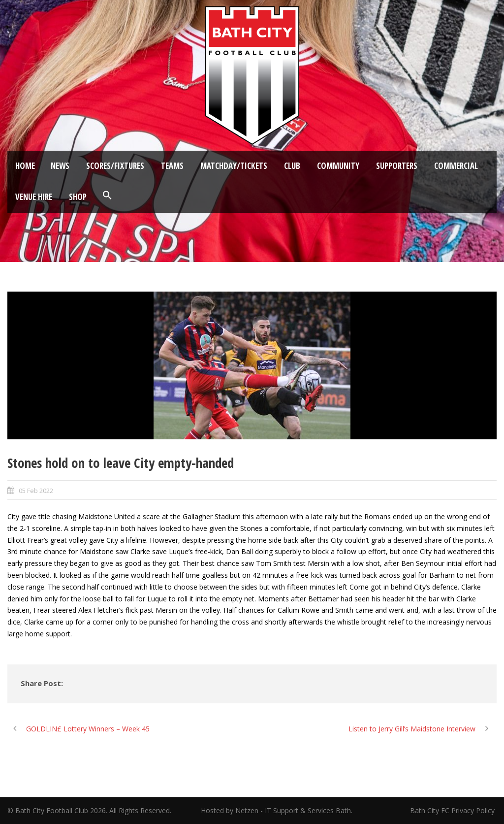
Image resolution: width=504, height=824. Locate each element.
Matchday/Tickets (234, 166)
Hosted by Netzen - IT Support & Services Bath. (277, 810)
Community (338, 166)
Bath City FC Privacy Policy (453, 810)
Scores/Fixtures (115, 166)
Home (25, 166)
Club (292, 166)
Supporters (397, 166)
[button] (107, 196)
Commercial (456, 166)
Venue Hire (34, 197)
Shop (78, 197)
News (60, 166)
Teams (172, 166)
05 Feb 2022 (36, 491)
